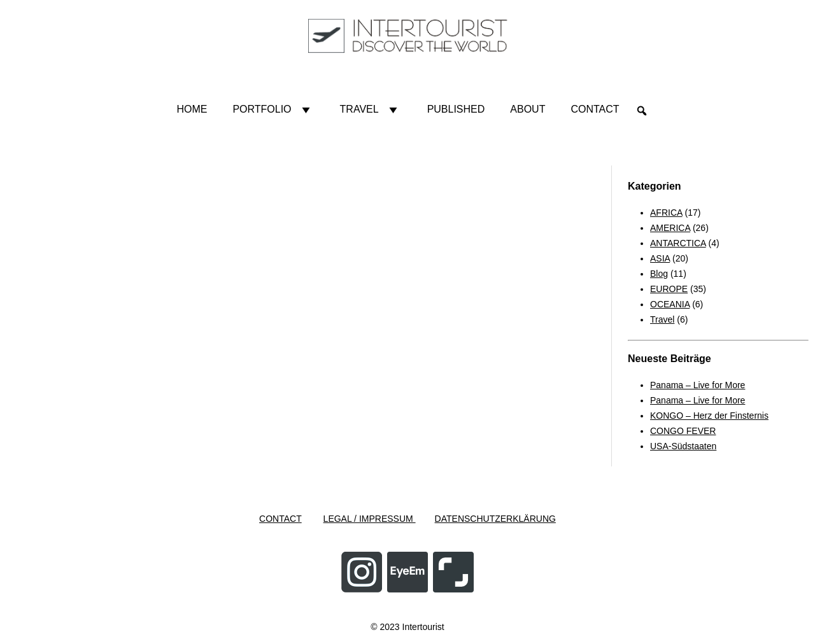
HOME (192, 109)
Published (456, 109)
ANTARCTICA (678, 243)
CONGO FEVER (683, 431)
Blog (659, 274)
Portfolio (273, 109)
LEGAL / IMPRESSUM (370, 519)
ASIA (660, 258)
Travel (371, 109)
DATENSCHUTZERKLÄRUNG (495, 519)
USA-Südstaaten (683, 446)
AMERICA (670, 228)
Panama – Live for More (698, 385)
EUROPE (669, 289)
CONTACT (280, 519)
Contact (595, 109)
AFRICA (666, 213)
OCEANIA (670, 304)
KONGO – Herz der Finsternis (709, 416)
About (528, 109)
